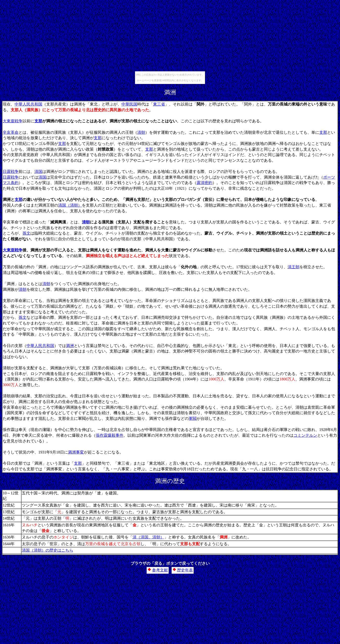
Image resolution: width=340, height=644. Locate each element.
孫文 (26, 233)
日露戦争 (11, 172)
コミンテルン (305, 435)
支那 (38, 121)
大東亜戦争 (13, 121)
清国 (38, 172)
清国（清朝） (70, 205)
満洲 (70, 346)
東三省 (159, 104)
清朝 (141, 132)
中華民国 (129, 104)
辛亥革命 (11, 132)
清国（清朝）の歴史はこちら (47, 550)
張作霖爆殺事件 (110, 435)
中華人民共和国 (28, 104)
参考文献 (160, 570)
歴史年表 (185, 570)
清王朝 (294, 267)
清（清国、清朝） (148, 537)
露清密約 (204, 183)
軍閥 (193, 418)
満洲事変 (76, 452)
